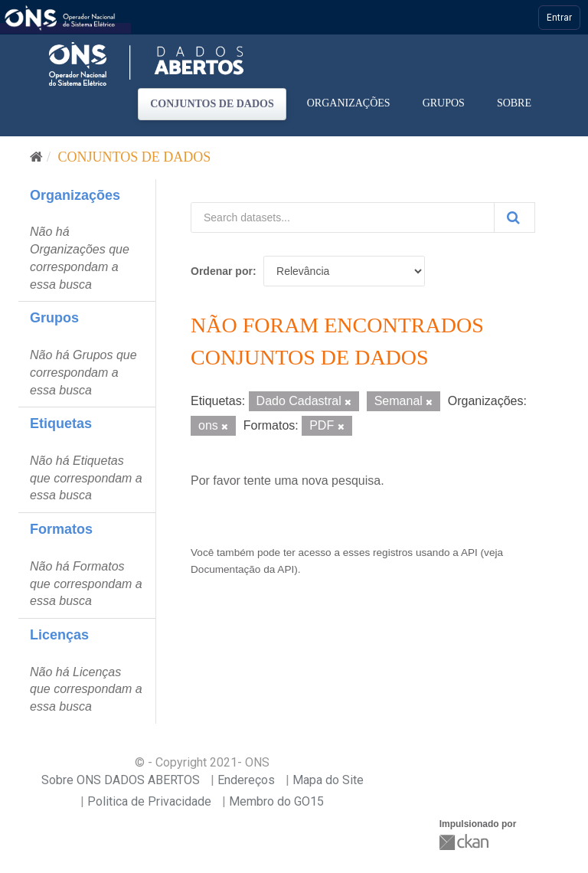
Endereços (246, 780)
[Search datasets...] (343, 217)
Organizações (349, 103)
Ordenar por (222, 271)
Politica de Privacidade (149, 801)
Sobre (514, 103)
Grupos (444, 103)
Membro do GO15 (276, 801)
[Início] (36, 157)
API (469, 553)
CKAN (465, 842)
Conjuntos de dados (212, 104)
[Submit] (514, 217)
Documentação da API (242, 569)
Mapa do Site (328, 780)
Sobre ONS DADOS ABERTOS (121, 780)
